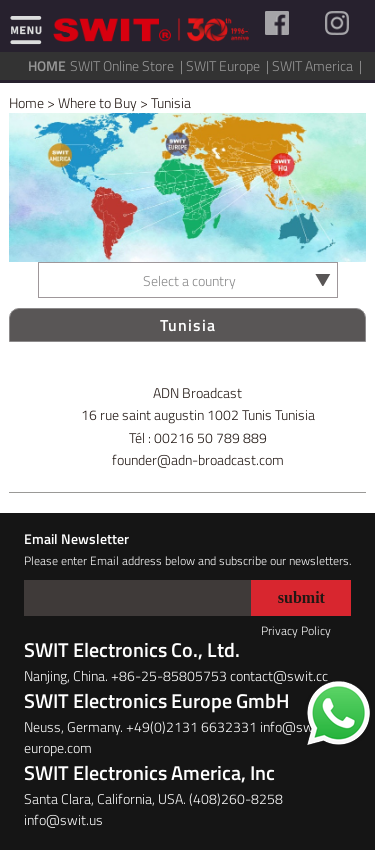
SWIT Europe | (229, 65)
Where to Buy (97, 102)
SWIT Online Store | (128, 65)
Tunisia (171, 102)
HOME (47, 65)
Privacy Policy (296, 630)
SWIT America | (318, 65)
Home (26, 102)
